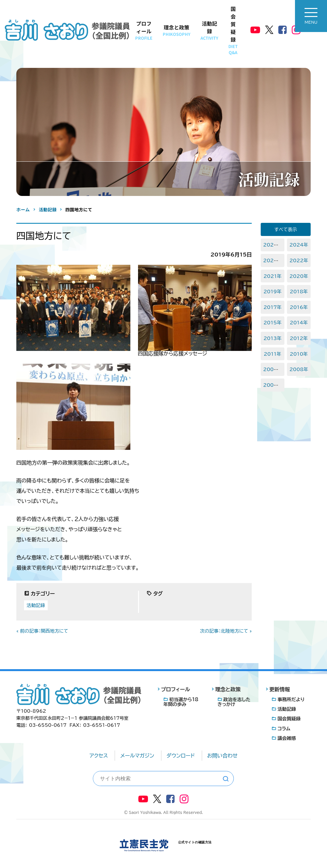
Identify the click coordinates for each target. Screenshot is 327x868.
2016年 (299, 307)
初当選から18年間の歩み (181, 702)
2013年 (273, 338)
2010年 (299, 354)
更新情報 (280, 689)
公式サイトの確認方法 (195, 842)
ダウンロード (181, 756)
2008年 (299, 369)
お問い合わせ (222, 756)
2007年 (273, 385)
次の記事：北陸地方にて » (226, 631)
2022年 (299, 260)
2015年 (273, 323)
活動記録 (209, 30)
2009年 (273, 369)
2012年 (299, 338)
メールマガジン (137, 756)
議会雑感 (287, 738)
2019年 (273, 292)
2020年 (299, 276)
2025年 (273, 245)
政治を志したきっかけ (234, 702)
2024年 (299, 245)
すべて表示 (286, 229)
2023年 (273, 260)
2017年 (273, 307)
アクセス (99, 756)
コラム (284, 729)
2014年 (299, 323)
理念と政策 (176, 30)
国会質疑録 (233, 30)
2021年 (273, 276)
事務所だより (291, 699)
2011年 (273, 354)
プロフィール (144, 30)
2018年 (299, 292)
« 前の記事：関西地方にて (42, 631)
